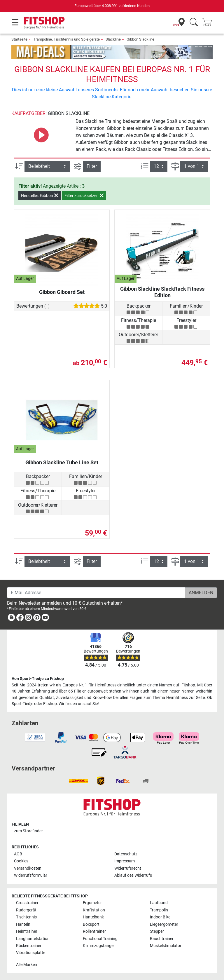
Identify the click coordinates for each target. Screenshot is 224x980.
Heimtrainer (27, 931)
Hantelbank (93, 917)
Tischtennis (26, 917)
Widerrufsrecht (128, 868)
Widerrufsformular (31, 875)
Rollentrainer (94, 931)
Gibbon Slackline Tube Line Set (62, 462)
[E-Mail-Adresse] (96, 593)
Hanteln (23, 924)
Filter (92, 166)
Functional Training (100, 939)
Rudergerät (26, 910)
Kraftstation (94, 910)
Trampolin (159, 910)
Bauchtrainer (162, 939)
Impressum (125, 861)
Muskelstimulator (166, 946)
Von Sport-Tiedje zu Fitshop (38, 679)
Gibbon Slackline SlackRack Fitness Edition (162, 292)
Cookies (21, 861)
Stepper (157, 931)
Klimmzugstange (98, 946)
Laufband (159, 903)
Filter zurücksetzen (84, 196)
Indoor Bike (160, 917)
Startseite (19, 39)
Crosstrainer (27, 903)
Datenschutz (126, 854)
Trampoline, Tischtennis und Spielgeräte (66, 39)
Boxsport (91, 924)
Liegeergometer (164, 924)
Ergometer (92, 903)
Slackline (113, 39)
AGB (18, 854)
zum (28, 831)
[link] (11, 619)
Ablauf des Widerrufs (133, 875)
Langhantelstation (33, 939)
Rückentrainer (29, 946)
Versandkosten (28, 868)
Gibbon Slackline (140, 39)
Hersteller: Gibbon (40, 196)
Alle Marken (27, 965)
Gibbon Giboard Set (62, 292)
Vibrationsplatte (31, 953)
